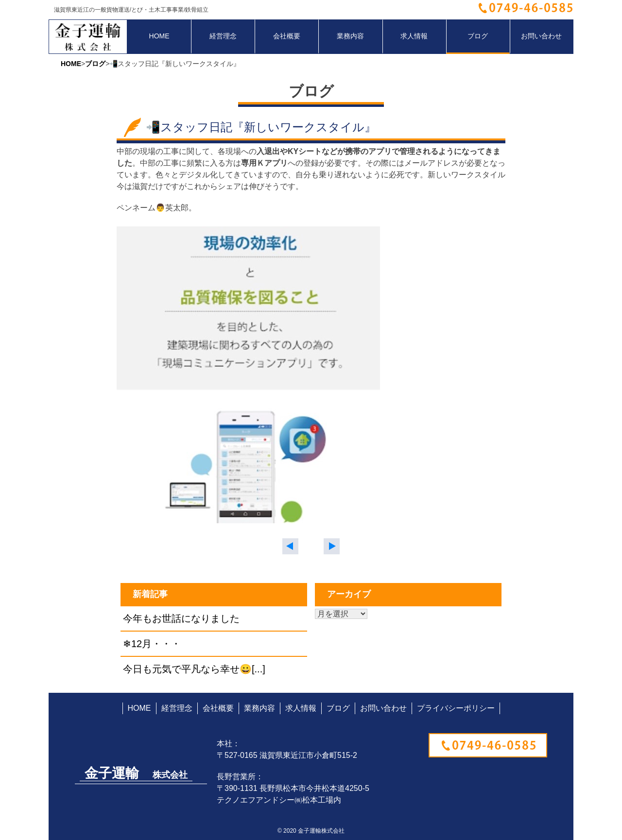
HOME (159, 36)
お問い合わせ (541, 36)
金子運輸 (136, 773)
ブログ (478, 36)
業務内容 (350, 36)
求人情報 (414, 36)
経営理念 (223, 36)
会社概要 (287, 36)
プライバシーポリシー (456, 708)
